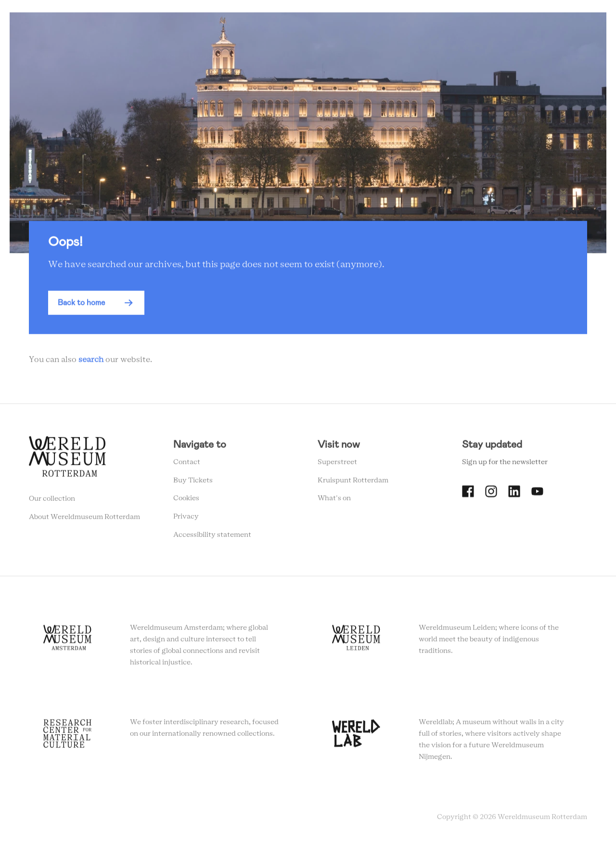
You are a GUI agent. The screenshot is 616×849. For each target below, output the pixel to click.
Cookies (186, 501)
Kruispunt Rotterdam (353, 483)
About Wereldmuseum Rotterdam (84, 520)
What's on (334, 501)
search (91, 363)
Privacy (186, 519)
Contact (187, 465)
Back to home (81, 306)
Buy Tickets (193, 483)
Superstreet (337, 465)
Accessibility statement (212, 537)
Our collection (52, 501)
